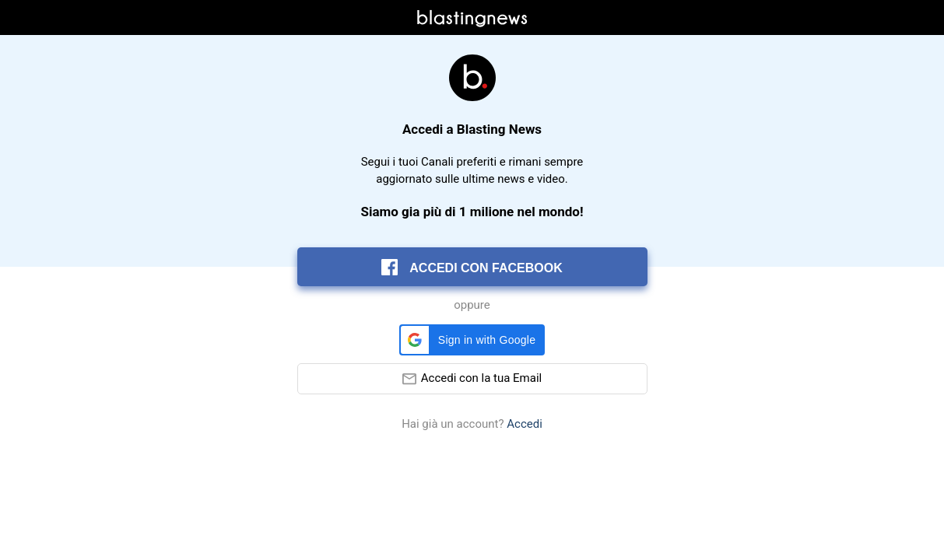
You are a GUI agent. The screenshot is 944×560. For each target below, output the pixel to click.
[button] (472, 340)
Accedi (525, 424)
